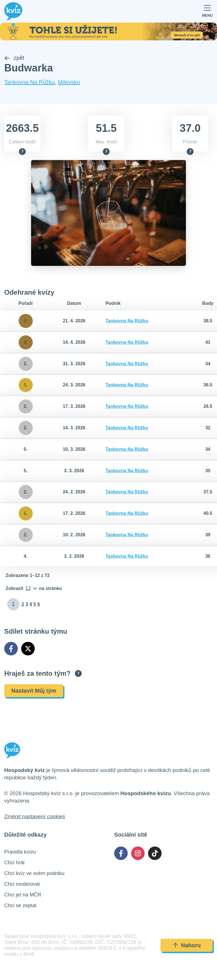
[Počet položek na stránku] (34, 589)
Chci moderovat (22, 884)
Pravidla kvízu (20, 852)
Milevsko (69, 82)
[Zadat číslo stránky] (13, 604)
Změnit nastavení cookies (35, 817)
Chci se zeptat (20, 906)
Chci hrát (14, 863)
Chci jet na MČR (23, 895)
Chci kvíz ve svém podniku (34, 874)
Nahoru (187, 946)
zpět (14, 58)
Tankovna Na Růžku (30, 82)
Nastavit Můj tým (34, 691)
